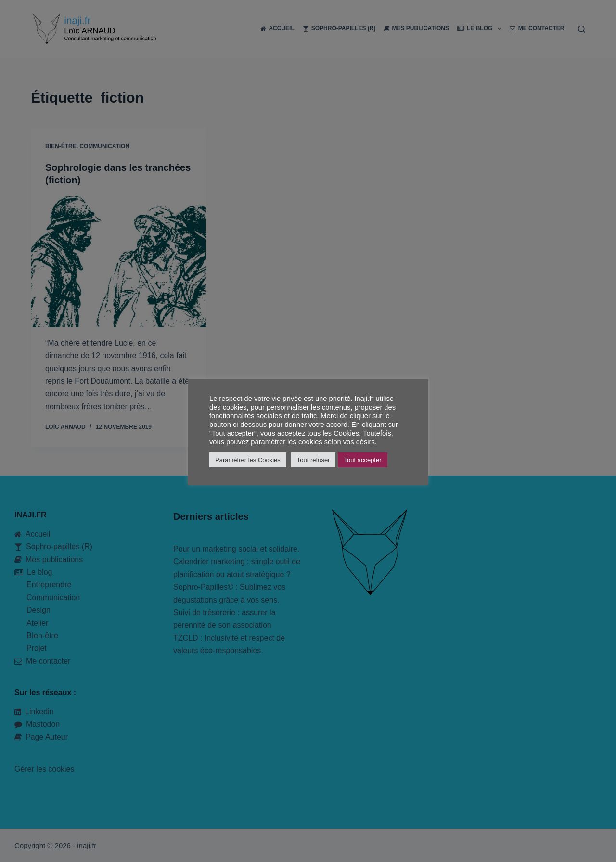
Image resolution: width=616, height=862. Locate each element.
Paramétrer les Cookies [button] (248, 460)
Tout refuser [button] (314, 460)
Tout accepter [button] (362, 460)
